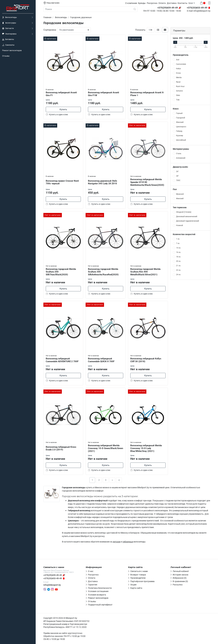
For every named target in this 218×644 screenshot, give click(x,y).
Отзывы (6, 56)
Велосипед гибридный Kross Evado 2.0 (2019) (61, 448)
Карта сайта (136, 588)
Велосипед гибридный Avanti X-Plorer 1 (147, 94)
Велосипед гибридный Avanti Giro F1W (104, 94)
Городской (181, 118)
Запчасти (8, 28)
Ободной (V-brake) (184, 212)
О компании (131, 3)
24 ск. (178, 275)
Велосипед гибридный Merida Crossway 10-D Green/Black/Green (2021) (106, 448)
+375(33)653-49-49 (53, 578)
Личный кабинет (181, 571)
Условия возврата (97, 595)
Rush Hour (180, 86)
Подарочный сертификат (100, 605)
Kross (178, 73)
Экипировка (9, 34)
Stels (178, 95)
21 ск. (178, 266)
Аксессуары (9, 23)
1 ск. (178, 239)
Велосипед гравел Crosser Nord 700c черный (62, 182)
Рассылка (178, 585)
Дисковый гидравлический (188, 221)
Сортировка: (50, 30)
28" (177, 176)
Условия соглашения (98, 591)
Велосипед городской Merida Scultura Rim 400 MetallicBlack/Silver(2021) (145, 272)
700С (178, 180)
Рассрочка (152, 3)
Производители (138, 578)
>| (119, 480)
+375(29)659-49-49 (53, 575)
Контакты (182, 3)
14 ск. (178, 248)
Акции (133, 585)
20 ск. (178, 261)
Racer (178, 82)
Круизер (180, 136)
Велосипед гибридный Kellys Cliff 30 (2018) (146, 360)
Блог (191, 3)
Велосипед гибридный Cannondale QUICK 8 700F (101, 360)
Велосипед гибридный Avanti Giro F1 (61, 94)
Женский (180, 122)
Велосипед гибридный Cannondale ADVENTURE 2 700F (62, 360)
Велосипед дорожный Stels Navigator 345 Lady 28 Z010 (103, 182)
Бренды (142, 3)
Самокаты (8, 45)
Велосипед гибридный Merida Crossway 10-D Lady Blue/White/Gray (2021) (146, 448)
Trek (178, 100)
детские (117, 542)
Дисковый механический (187, 216)
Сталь (179, 154)
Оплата (162, 3)
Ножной (180, 225)
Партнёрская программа (142, 581)
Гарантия (93, 585)
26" (177, 172)
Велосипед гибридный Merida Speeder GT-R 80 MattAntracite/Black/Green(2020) (147, 182)
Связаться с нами (139, 571)
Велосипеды (10, 17)
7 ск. (178, 243)
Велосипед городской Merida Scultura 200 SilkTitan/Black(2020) (61, 272)
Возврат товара (138, 575)
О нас (91, 571)
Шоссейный (181, 140)
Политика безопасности (100, 588)
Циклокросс (181, 127)
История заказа (180, 575)
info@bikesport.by (202, 11)
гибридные (128, 542)
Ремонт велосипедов (12, 50)
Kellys (178, 69)
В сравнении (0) (180, 581)
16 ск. (178, 252)
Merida (179, 78)
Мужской (180, 194)
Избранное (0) (180, 578)
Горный (179, 113)
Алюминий (181, 158)
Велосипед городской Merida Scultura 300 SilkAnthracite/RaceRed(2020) (103, 272)
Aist (178, 60)
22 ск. (178, 270)
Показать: (141, 30)
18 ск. (178, 257)
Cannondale (181, 64)
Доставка (172, 3)
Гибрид (179, 131)
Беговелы (8, 39)
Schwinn (180, 91)
